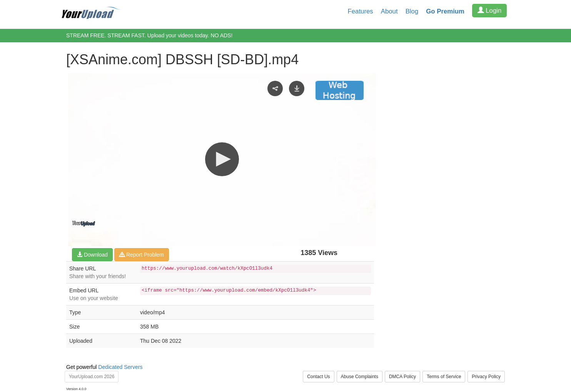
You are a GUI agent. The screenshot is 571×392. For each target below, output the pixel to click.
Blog (412, 11)
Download (92, 255)
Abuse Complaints (360, 377)
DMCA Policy (402, 377)
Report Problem (142, 255)
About (389, 11)
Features (361, 11)
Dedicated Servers (120, 367)
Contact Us (318, 377)
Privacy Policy (486, 377)
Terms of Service (444, 377)
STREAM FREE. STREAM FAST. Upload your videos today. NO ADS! (149, 35)
